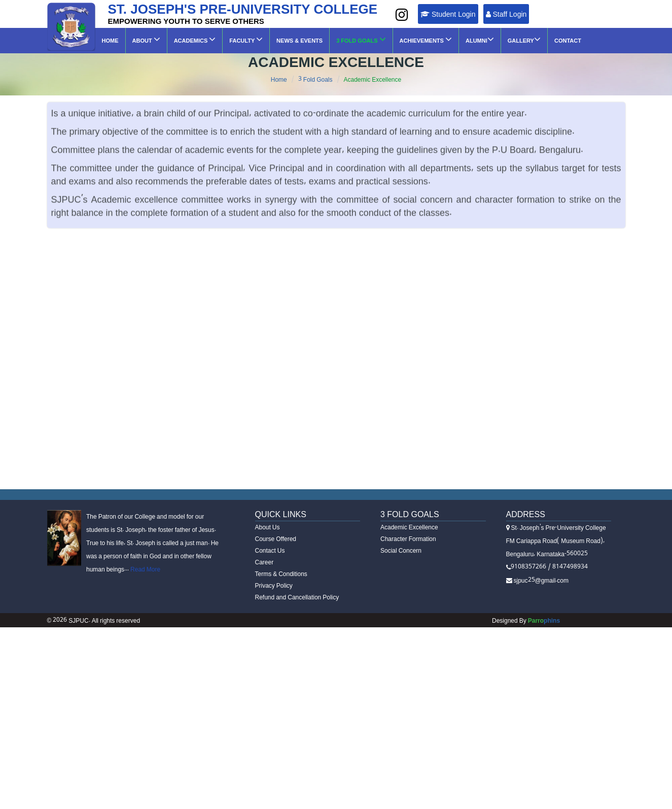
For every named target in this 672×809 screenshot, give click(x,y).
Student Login (448, 14)
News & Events (299, 41)
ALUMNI (480, 39)
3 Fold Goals (361, 39)
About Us (268, 527)
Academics (195, 39)
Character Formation (408, 539)
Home (110, 41)
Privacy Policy (274, 585)
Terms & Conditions (281, 574)
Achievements (426, 39)
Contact (568, 41)
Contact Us (270, 550)
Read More (145, 569)
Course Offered (276, 539)
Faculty (246, 39)
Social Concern (401, 550)
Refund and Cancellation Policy (297, 597)
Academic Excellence (373, 79)
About (146, 39)
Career (264, 562)
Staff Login (506, 14)
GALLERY (524, 39)
